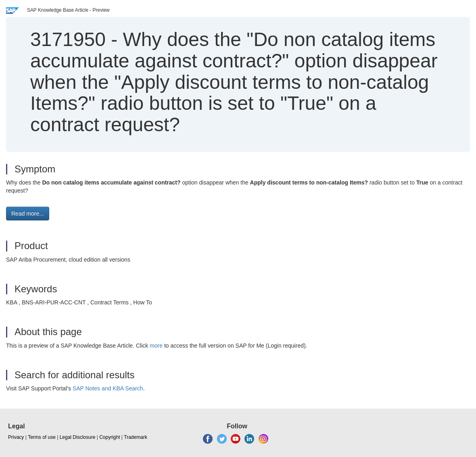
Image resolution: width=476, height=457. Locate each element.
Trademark (136, 437)
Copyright (110, 437)
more (156, 346)
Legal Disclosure (78, 437)
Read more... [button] (28, 214)
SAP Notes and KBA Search (108, 388)
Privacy (16, 437)
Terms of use (42, 437)
